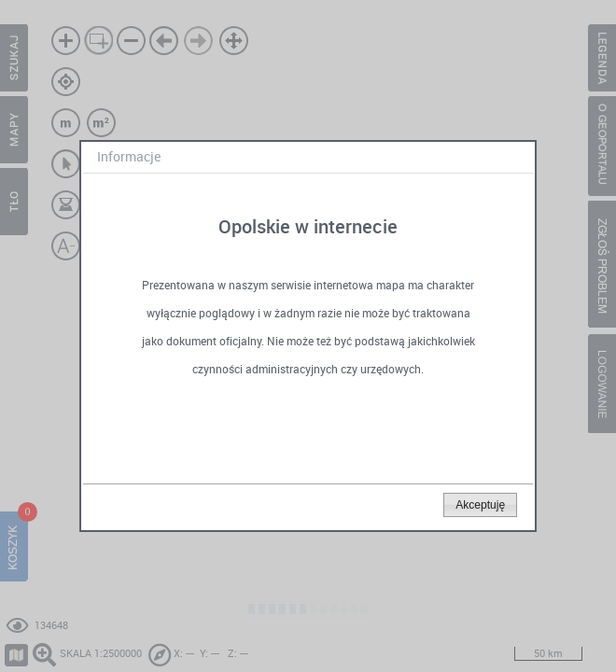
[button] (480, 505)
